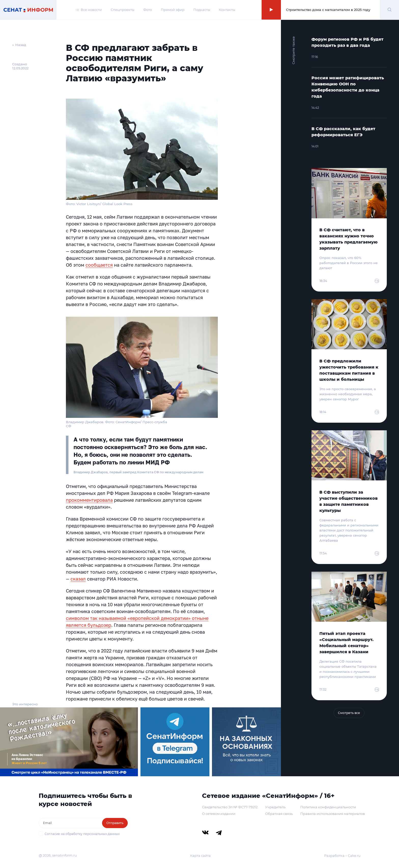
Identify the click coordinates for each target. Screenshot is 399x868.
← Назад (19, 45)
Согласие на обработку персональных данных (82, 834)
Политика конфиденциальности (328, 807)
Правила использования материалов (333, 814)
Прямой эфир (173, 10)
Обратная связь (279, 814)
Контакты (227, 10)
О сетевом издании (219, 814)
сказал (78, 579)
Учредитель (275, 807)
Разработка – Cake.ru (342, 856)
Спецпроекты (123, 10)
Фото (148, 10)
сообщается (99, 265)
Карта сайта (200, 856)
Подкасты (202, 10)
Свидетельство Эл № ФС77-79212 (230, 807)
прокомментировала (89, 500)
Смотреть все (349, 713)
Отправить (115, 823)
